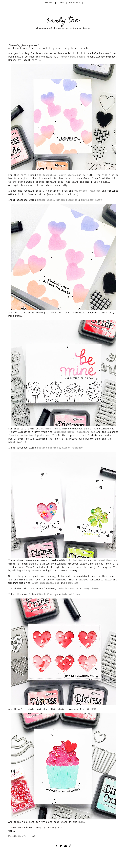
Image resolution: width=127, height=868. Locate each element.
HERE (94, 709)
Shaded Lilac (45, 200)
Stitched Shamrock (105, 561)
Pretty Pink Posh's (73, 57)
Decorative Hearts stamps (59, 175)
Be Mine (46, 429)
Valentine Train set (87, 191)
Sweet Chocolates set (45, 583)
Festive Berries (48, 448)
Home (49, 3)
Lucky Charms (91, 589)
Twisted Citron (72, 595)
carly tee (63, 21)
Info (61, 3)
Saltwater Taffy (92, 200)
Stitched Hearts (76, 561)
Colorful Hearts (68, 589)
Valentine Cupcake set (35, 435)
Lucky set (72, 583)
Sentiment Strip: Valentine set (74, 432)
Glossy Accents (32, 571)
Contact (75, 3)
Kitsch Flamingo (67, 200)
